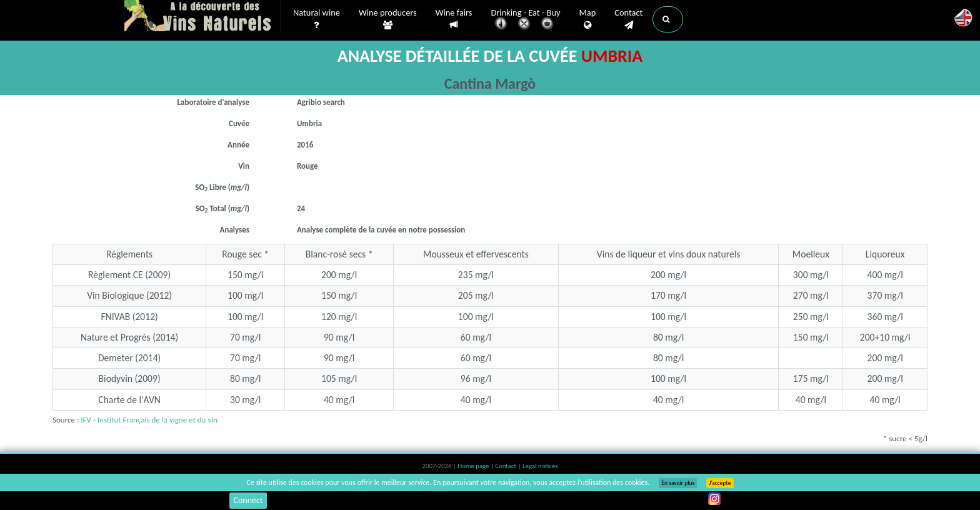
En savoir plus (678, 483)
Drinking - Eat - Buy (526, 20)
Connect (248, 500)
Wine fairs (454, 19)
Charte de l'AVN (129, 400)
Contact (628, 19)
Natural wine (317, 19)
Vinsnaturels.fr (202, 17)
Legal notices (540, 466)
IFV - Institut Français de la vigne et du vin (149, 420)
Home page (474, 466)
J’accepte (720, 483)
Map (588, 19)
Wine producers (388, 19)
